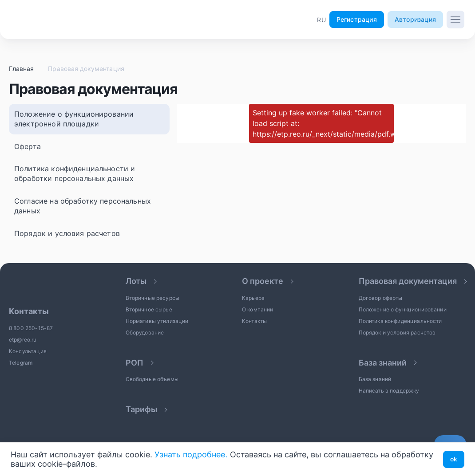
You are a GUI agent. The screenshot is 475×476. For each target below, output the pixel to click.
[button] (321, 20)
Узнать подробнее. (191, 454)
